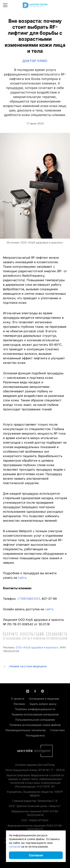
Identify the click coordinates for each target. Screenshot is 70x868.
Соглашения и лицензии (44, 699)
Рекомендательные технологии (25, 730)
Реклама (19, 704)
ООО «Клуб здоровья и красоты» (37, 647)
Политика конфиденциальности (35, 709)
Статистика (57, 730)
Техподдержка (35, 735)
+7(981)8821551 (28, 599)
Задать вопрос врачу (43, 704)
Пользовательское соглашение (35, 720)
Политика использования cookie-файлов (35, 725)
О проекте (18, 699)
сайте (22, 578)
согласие (15, 847)
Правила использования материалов (35, 714)
